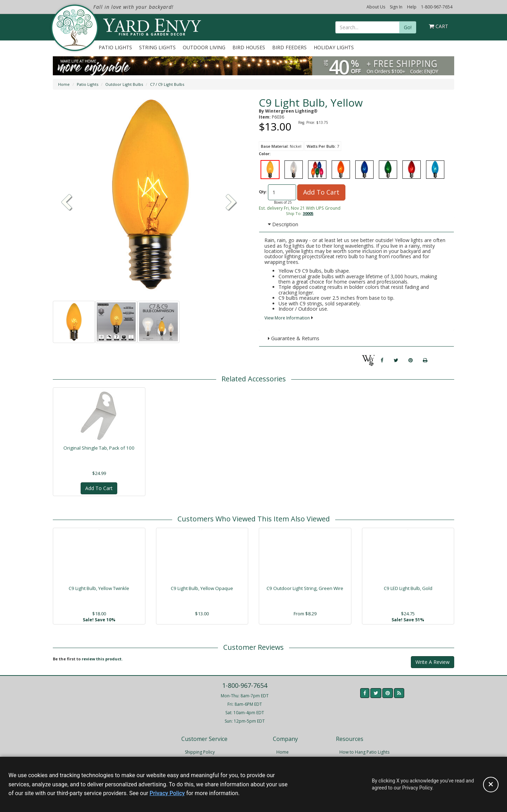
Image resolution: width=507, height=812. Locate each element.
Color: (265, 154)
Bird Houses (249, 47)
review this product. (102, 659)
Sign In (396, 7)
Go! (408, 27)
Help (412, 7)
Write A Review (433, 662)
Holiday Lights (334, 47)
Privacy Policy (167, 793)
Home (64, 84)
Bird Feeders (289, 47)
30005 (308, 213)
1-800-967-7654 (437, 7)
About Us (376, 7)
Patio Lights (115, 47)
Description (283, 224)
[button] (231, 203)
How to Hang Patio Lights (364, 752)
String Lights (157, 47)
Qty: (263, 192)
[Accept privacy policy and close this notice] (491, 785)
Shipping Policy (200, 752)
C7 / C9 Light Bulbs (167, 84)
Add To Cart (321, 192)
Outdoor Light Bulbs (124, 84)
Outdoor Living (204, 47)
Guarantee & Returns (294, 338)
